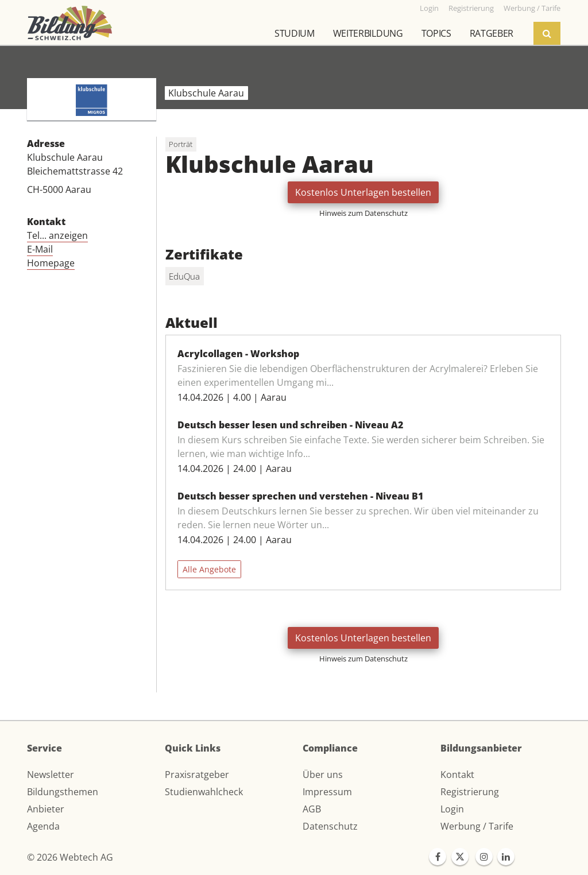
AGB (312, 809)
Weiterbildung (368, 33)
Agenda (43, 826)
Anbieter (46, 809)
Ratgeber (492, 33)
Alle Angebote (209, 569)
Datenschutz (330, 826)
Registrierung (470, 792)
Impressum (327, 792)
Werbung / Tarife (477, 826)
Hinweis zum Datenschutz (363, 213)
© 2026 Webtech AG (70, 857)
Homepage (51, 263)
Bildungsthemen (63, 792)
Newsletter (51, 775)
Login (452, 809)
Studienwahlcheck (204, 792)
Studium (295, 33)
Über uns (323, 775)
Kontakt (457, 775)
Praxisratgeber (197, 775)
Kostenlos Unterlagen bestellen (363, 192)
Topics (436, 33)
